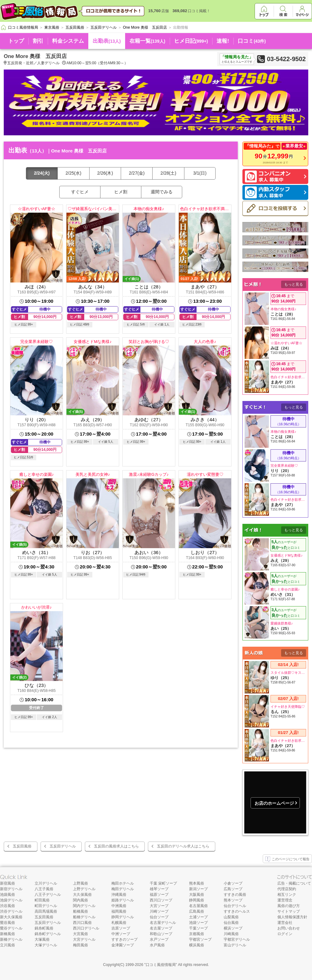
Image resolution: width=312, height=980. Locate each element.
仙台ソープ (159, 917)
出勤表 (107, 41)
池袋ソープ (198, 923)
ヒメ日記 (191, 41)
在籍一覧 (147, 41)
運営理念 (285, 900)
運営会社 (285, 923)
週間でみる (162, 192)
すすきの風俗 (235, 895)
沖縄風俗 (119, 895)
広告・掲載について (294, 883)
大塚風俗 (42, 939)
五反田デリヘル (63, 846)
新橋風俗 (7, 934)
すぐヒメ (80, 192)
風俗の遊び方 (289, 906)
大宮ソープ (159, 906)
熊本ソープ (233, 900)
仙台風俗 (231, 923)
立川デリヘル (46, 883)
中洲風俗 (119, 906)
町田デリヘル (46, 906)
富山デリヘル (235, 945)
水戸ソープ (159, 939)
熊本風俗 (197, 883)
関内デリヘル (84, 906)
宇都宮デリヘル (237, 939)
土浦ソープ (198, 917)
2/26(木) (105, 173)
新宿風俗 (7, 883)
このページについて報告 (287, 859)
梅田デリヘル (123, 889)
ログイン (285, 934)
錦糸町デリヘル (48, 934)
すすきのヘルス (237, 911)
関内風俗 (80, 900)
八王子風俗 (44, 889)
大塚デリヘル (46, 945)
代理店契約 (287, 889)
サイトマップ (289, 911)
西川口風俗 (82, 923)
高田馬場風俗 (46, 911)
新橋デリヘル (11, 939)
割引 (38, 41)
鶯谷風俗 (7, 923)
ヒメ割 (121, 192)
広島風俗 (197, 911)
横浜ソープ (233, 928)
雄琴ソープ (159, 889)
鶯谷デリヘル (11, 928)
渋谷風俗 (7, 906)
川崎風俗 (231, 934)
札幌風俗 (119, 923)
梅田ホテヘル (123, 883)
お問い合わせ (289, 928)
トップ (16, 41)
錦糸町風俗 (44, 928)
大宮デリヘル (84, 939)
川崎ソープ (159, 911)
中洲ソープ (121, 934)
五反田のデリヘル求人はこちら (183, 846)
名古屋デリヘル (163, 923)
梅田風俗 (80, 945)
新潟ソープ (198, 889)
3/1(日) (200, 173)
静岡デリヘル (123, 917)
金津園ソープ (123, 945)
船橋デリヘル (84, 917)
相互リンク (287, 895)
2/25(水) (73, 173)
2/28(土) (168, 173)
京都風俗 (197, 934)
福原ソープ (159, 895)
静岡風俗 (197, 900)
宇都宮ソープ (200, 939)
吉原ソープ (121, 928)
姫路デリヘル (123, 900)
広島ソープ (233, 889)
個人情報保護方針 (292, 917)
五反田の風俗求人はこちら (116, 846)
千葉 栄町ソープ (163, 883)
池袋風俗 (7, 895)
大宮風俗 (80, 934)
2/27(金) (137, 173)
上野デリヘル (84, 889)
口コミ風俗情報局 (161, 965)
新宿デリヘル (11, 889)
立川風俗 (7, 945)
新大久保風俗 (11, 917)
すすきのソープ (124, 939)
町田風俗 (42, 900)
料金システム (68, 41)
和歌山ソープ (161, 934)
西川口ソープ (161, 900)
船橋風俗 (80, 911)
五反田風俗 (22, 846)
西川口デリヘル (86, 928)
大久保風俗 (82, 895)
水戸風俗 (157, 945)
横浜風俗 (197, 945)
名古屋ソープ (161, 928)
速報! (223, 41)
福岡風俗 (119, 911)
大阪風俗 (197, 895)
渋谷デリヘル (11, 911)
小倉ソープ (233, 883)
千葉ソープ (198, 928)
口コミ (252, 41)
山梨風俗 (231, 917)
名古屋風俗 (198, 906)
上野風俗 (80, 883)
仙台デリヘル (235, 906)
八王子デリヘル (48, 895)
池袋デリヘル (11, 900)
